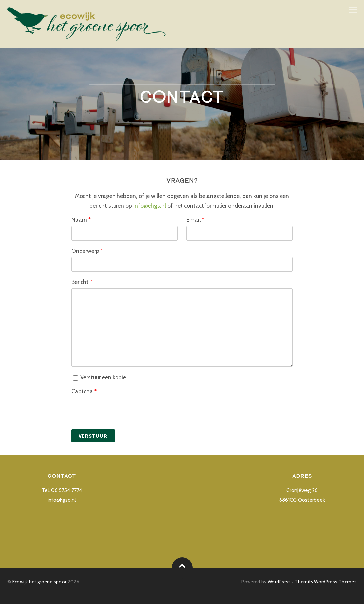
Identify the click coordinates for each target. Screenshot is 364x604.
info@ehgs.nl (150, 205)
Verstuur (93, 436)
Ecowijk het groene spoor (39, 582)
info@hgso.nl (62, 500)
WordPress (279, 582)
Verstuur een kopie (99, 377)
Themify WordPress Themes (326, 582)
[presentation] (121, 411)
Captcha (84, 391)
